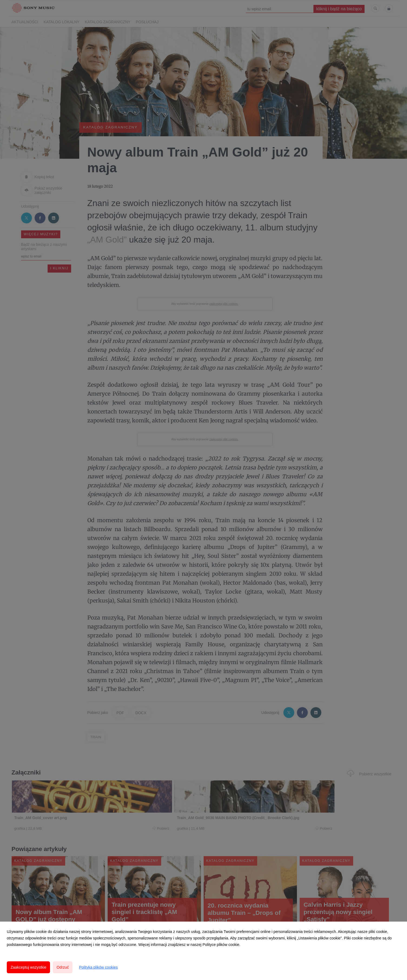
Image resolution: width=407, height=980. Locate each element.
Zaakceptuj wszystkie (28, 967)
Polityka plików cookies (98, 967)
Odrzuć (63, 967)
